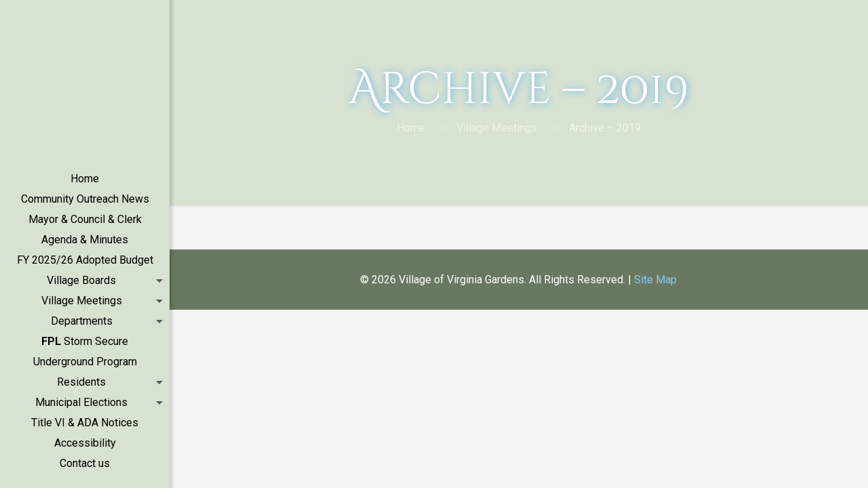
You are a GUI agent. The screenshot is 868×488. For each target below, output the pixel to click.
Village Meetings (497, 128)
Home (411, 128)
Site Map (655, 280)
